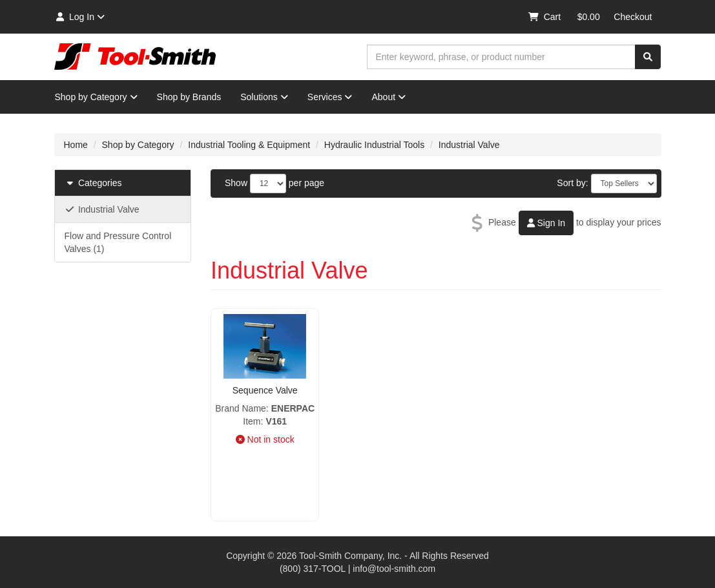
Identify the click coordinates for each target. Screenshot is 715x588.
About (389, 97)
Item (252, 421)
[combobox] (501, 57)
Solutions (264, 97)
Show (236, 183)
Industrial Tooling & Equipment (249, 145)
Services (330, 97)
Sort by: (572, 183)
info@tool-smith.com (394, 569)
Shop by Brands (189, 97)
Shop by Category (96, 97)
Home (76, 145)
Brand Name (241, 408)
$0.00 (589, 17)
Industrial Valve (469, 145)
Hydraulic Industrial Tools (374, 145)
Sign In (546, 223)
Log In (80, 17)
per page (306, 183)
